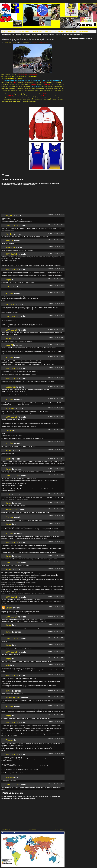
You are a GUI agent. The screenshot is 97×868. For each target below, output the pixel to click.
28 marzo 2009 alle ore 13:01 (56, 645)
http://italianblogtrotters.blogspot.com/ (27, 75)
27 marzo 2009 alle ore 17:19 (56, 416)
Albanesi (58, 34)
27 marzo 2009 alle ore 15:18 (56, 344)
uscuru (9, 338)
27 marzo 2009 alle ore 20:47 (56, 494)
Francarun (10, 408)
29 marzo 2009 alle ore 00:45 (56, 784)
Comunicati (35, 42)
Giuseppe (10, 740)
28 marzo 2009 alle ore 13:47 (56, 665)
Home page (33, 829)
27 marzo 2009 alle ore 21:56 (56, 509)
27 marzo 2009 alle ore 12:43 (56, 225)
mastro (9, 459)
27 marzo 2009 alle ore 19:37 (56, 442)
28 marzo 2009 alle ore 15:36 (56, 715)
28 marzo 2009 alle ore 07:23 (56, 555)
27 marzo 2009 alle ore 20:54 (56, 502)
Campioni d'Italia (84, 31)
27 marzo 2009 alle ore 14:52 (56, 338)
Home (4, 31)
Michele (9, 608)
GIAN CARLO (12, 226)
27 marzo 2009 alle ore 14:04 (56, 292)
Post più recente (7, 829)
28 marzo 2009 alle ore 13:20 (56, 658)
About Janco (12, 31)
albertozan (10, 247)
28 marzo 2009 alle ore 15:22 (56, 705)
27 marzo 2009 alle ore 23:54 (56, 532)
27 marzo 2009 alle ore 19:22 (56, 430)
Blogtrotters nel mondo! (23, 34)
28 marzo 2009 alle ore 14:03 (56, 675)
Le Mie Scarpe (48, 31)
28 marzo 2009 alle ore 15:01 (56, 697)
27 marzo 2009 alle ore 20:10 (56, 468)
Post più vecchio (58, 829)
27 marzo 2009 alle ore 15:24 (56, 378)
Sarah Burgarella (13, 698)
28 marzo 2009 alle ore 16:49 (56, 754)
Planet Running (37, 34)
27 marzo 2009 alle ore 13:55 (56, 286)
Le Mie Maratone (37, 31)
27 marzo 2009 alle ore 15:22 (56, 356)
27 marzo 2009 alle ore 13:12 (56, 247)
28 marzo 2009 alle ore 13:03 (56, 651)
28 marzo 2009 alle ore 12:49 (56, 631)
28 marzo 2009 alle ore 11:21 (56, 606)
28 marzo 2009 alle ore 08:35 (56, 562)
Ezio (8, 286)
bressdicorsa (11, 510)
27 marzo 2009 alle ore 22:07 (56, 524)
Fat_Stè (9, 215)
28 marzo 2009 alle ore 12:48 (56, 625)
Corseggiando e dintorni (44, 42)
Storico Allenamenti (24, 31)
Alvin (8, 665)
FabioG (9, 495)
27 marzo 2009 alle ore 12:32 (56, 215)
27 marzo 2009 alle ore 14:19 (56, 304)
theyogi (9, 280)
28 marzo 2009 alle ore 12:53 (56, 638)
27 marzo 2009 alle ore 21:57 (56, 516)
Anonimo (9, 294)
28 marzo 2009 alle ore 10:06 (56, 596)
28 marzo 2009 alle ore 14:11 (56, 690)
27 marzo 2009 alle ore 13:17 (56, 253)
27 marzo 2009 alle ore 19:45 (56, 450)
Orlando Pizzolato (48, 34)
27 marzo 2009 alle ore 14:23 (56, 329)
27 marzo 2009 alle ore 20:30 (56, 475)
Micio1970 (10, 304)
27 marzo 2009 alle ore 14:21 (56, 316)
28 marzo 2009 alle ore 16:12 (56, 739)
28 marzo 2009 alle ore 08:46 (56, 569)
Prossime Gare (59, 31)
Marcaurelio (11, 387)
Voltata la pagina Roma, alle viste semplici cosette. (28, 39)
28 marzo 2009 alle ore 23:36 (56, 776)
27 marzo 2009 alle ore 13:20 (56, 269)
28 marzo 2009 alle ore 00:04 (56, 542)
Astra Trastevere (71, 31)
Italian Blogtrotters (8, 34)
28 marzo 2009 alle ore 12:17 (56, 616)
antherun (9, 241)
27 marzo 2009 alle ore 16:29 (56, 408)
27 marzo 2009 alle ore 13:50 (56, 279)
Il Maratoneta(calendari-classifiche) (73, 34)
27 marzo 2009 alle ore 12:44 (56, 233)
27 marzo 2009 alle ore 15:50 (56, 398)
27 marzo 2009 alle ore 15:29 (56, 386)
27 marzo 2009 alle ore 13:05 (56, 240)
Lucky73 (9, 345)
